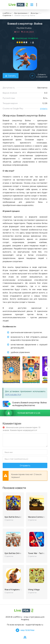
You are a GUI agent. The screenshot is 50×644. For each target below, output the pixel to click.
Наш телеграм (25, 630)
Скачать (11, 76)
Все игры (34, 13)
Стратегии (7, 15)
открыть (44, 108)
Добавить (39, 76)
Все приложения (21, 13)
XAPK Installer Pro (13, 395)
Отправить (25, 466)
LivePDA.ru (7, 13)
